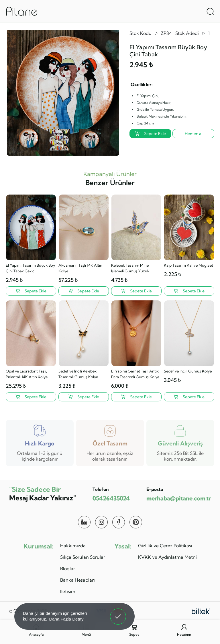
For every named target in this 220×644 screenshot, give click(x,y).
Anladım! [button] (118, 612)
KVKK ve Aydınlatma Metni (167, 557)
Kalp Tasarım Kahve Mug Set (188, 265)
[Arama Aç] (210, 11)
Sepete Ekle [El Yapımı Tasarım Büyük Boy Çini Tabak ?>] (150, 134)
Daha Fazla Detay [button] (66, 619)
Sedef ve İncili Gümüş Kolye (188, 371)
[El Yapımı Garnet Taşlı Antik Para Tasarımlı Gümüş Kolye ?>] (136, 397)
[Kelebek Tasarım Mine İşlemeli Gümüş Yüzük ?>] (136, 291)
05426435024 (111, 498)
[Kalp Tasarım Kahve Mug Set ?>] (189, 291)
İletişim (68, 591)
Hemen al (194, 134)
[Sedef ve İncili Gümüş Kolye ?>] (189, 397)
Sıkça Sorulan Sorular (83, 557)
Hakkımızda (73, 546)
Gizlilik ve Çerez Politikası (165, 546)
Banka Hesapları (77, 580)
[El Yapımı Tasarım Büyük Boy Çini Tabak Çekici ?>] (31, 291)
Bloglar (68, 568)
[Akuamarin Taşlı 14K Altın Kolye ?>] (84, 291)
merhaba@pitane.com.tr (179, 498)
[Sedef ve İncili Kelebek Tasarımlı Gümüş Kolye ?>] (84, 397)
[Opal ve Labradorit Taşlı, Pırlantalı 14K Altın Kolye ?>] (31, 397)
